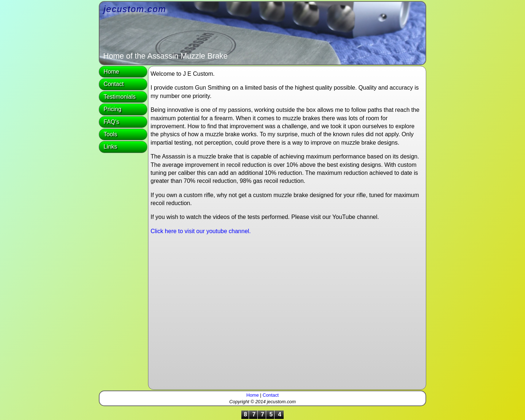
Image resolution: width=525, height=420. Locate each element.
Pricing (112, 109)
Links (110, 147)
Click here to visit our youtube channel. (201, 231)
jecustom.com (135, 9)
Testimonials (120, 97)
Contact (114, 84)
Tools (110, 134)
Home (111, 72)
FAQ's (111, 122)
